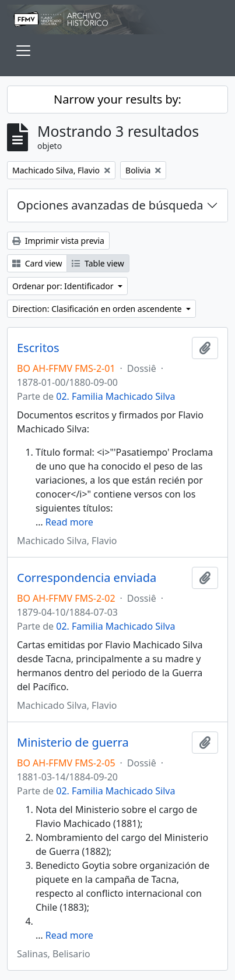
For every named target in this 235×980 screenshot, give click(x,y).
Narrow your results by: (117, 99)
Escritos (38, 348)
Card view (37, 263)
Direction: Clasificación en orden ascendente (98, 309)
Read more (69, 522)
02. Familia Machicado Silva (115, 396)
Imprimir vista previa (58, 241)
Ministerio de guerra (73, 743)
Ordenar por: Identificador (64, 286)
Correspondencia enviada (87, 578)
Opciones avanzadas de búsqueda (110, 205)
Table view (98, 263)
